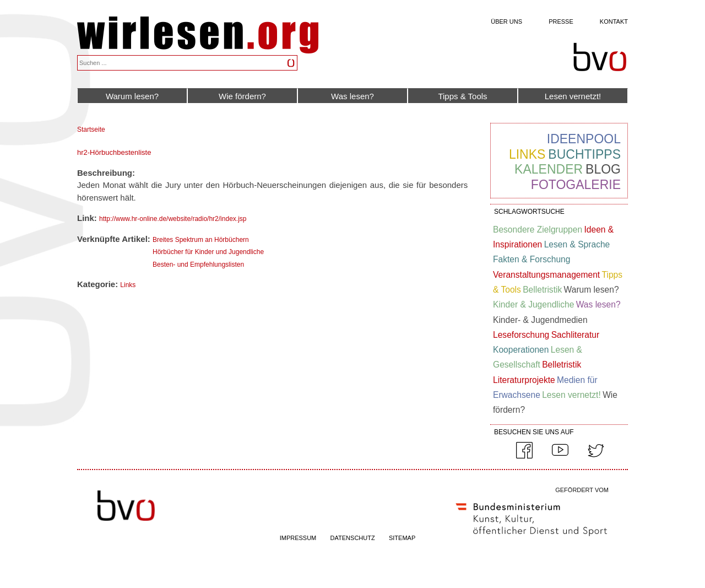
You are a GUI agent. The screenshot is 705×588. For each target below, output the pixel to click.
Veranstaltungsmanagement (546, 275)
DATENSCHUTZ (353, 538)
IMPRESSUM (298, 538)
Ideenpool (584, 139)
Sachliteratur (576, 335)
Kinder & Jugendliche (533, 304)
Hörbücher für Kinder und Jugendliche (208, 252)
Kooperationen (521, 350)
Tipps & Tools (462, 96)
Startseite (91, 130)
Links (128, 285)
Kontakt (614, 21)
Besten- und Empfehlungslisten (198, 265)
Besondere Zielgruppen (538, 230)
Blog (603, 169)
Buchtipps (584, 154)
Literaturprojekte (524, 380)
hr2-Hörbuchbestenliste (114, 152)
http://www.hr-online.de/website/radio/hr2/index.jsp (173, 219)
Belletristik (542, 290)
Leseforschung (521, 335)
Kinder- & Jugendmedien (540, 320)
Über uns (506, 21)
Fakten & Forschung (532, 259)
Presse (561, 21)
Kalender (549, 169)
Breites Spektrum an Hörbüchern (201, 240)
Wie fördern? (242, 96)
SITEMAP (402, 538)
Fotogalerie (576, 185)
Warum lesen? (132, 96)
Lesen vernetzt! (573, 96)
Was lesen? (352, 96)
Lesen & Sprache (577, 244)
